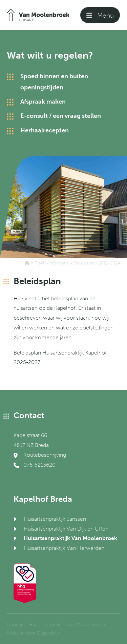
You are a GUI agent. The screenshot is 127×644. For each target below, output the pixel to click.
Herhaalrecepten (45, 130)
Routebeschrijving (40, 455)
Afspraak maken (43, 102)
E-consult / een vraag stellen (61, 116)
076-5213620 (35, 465)
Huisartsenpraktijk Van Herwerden (64, 548)
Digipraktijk (48, 633)
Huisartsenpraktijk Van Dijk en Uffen (66, 529)
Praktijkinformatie (52, 263)
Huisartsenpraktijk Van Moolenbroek (70, 538)
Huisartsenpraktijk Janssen (55, 519)
